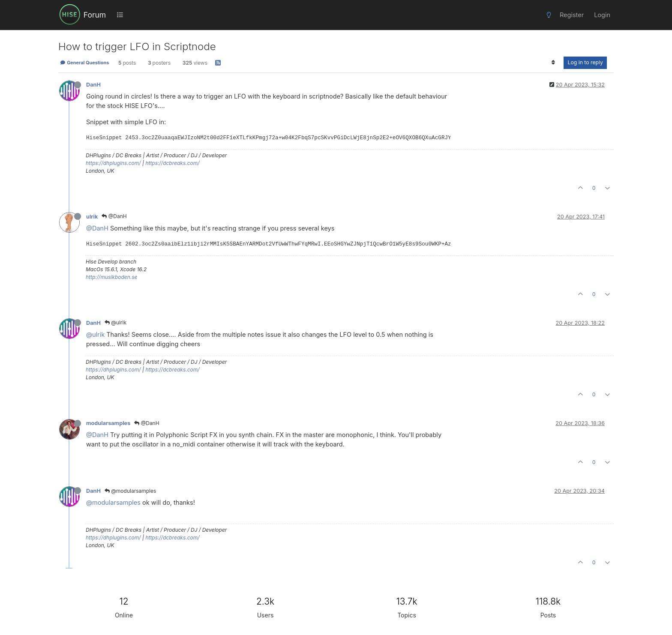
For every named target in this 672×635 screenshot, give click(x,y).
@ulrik (115, 322)
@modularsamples (130, 491)
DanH (93, 85)
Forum (95, 15)
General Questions (84, 63)
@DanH (114, 216)
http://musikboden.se (111, 277)
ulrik (92, 217)
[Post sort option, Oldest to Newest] (553, 63)
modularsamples (108, 423)
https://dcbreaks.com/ (172, 163)
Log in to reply (585, 62)
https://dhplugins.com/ (113, 163)
